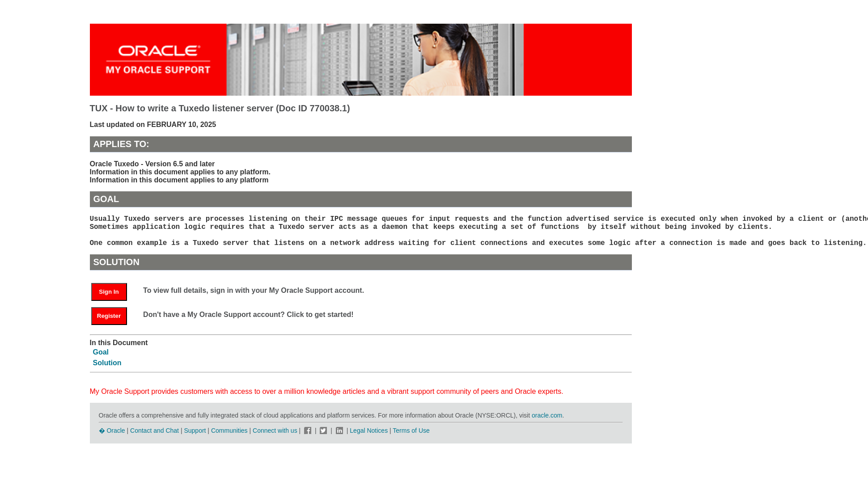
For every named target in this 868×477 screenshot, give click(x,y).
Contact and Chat (155, 438)
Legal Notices (369, 438)
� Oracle (112, 438)
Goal (101, 359)
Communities (229, 438)
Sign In (109, 299)
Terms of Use (411, 438)
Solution (107, 370)
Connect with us (276, 438)
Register (109, 323)
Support (195, 438)
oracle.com (547, 422)
